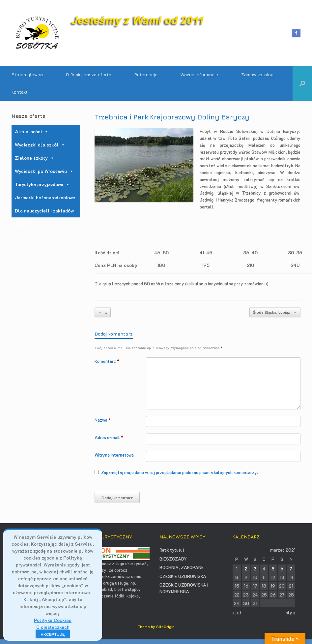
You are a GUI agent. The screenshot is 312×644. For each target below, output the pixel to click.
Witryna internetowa (114, 455)
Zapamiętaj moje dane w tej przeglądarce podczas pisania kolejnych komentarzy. (180, 472)
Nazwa (103, 420)
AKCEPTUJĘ (53, 634)
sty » (291, 612)
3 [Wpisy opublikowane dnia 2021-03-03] (255, 569)
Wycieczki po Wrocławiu (44, 171)
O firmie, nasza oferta (89, 75)
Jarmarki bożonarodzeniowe (45, 197)
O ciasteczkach (53, 627)
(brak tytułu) (172, 550)
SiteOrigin (165, 627)
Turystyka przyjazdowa (42, 184)
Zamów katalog (257, 75)
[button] (302, 83)
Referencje (146, 75)
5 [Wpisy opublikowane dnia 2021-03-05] (273, 569)
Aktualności (32, 131)
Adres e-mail (109, 437)
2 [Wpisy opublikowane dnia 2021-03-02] (246, 569)
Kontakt (20, 92)
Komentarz (107, 361)
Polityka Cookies (53, 620)
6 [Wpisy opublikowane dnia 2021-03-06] (282, 569)
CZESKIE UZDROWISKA (183, 576)
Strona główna (27, 75)
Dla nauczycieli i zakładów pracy (44, 212)
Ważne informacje (199, 75)
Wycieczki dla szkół (40, 145)
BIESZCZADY (173, 559)
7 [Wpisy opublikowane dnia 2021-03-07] (291, 569)
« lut (237, 612)
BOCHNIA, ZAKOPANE (182, 567)
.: (103, 313)
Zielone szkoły (35, 158)
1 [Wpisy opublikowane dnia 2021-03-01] (237, 569)
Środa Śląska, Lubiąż (275, 313)
